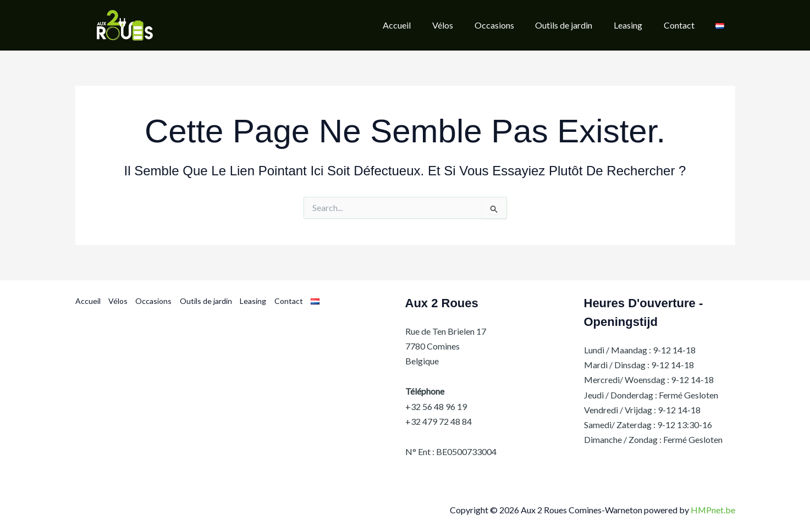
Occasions (153, 301)
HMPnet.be (713, 510)
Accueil (88, 301)
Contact (288, 301)
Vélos (118, 301)
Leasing (252, 301)
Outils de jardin (205, 301)
